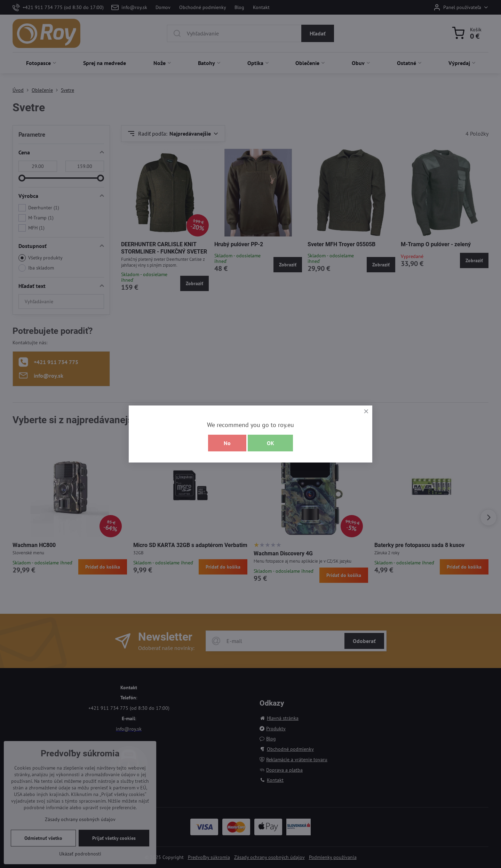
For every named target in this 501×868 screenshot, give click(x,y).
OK (271, 443)
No (227, 443)
